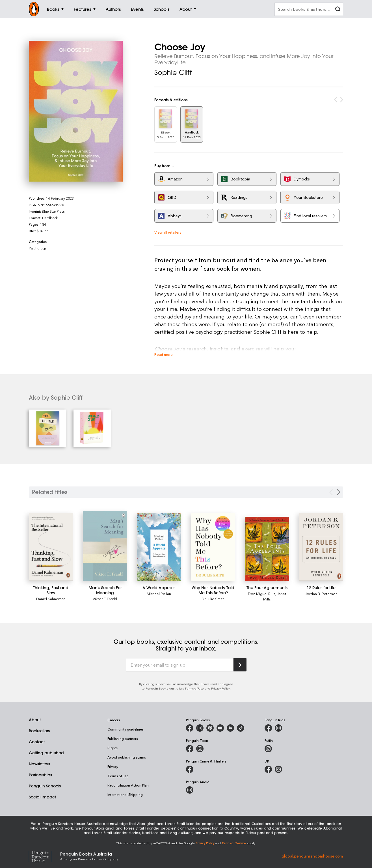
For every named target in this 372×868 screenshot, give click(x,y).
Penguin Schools (45, 786)
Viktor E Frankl (105, 599)
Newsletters (39, 764)
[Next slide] (339, 492)
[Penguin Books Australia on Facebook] (190, 728)
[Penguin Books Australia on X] (210, 728)
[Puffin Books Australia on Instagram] (268, 749)
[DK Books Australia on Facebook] (268, 769)
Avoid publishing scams (127, 757)
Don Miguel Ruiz (262, 594)
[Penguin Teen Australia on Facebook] (190, 749)
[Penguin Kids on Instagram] (278, 728)
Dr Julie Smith (213, 599)
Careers (114, 720)
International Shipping (125, 794)
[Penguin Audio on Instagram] (190, 790)
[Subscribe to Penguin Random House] (240, 665)
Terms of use (118, 776)
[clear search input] (338, 10)
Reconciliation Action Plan (128, 785)
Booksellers (39, 731)
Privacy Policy (220, 688)
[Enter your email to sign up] (180, 665)
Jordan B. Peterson (321, 594)
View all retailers (168, 232)
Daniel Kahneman (51, 599)
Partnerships (40, 775)
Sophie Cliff (173, 72)
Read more (164, 354)
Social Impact (42, 797)
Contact (37, 742)
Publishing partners (123, 738)
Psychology (38, 248)
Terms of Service (234, 843)
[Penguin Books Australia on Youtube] (220, 728)
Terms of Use (194, 688)
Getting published (46, 753)
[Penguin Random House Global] (45, 856)
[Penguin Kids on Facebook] (268, 728)
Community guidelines (126, 729)
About (35, 720)
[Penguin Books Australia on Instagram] (200, 728)
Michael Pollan (159, 594)
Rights (113, 748)
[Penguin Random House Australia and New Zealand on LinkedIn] (230, 728)
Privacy (113, 766)
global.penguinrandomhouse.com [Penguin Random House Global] (312, 856)
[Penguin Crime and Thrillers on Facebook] (190, 769)
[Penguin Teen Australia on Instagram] (200, 749)
